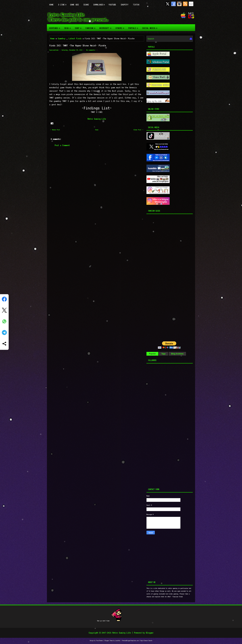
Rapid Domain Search (146, 641)
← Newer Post (55, 130)
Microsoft (106, 27)
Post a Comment (62, 145)
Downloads (100, 3)
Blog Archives (177, 354)
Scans (86, 5)
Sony (79, 27)
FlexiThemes (99, 641)
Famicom (91, 27)
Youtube (112, 5)
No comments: (91, 50)
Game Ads (74, 5)
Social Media (151, 27)
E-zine (63, 3)
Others (121, 27)
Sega (68, 27)
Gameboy (62, 38)
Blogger (150, 633)
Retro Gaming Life (97, 119)
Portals (134, 27)
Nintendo (56, 27)
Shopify (124, 5)
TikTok (136, 5)
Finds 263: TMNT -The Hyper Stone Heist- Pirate (78, 45)
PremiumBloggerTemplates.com (130, 641)
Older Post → (138, 130)
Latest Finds (75, 38)
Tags (164, 354)
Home (51, 5)
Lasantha (118, 641)
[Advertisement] (166, 277)
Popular (152, 354)
